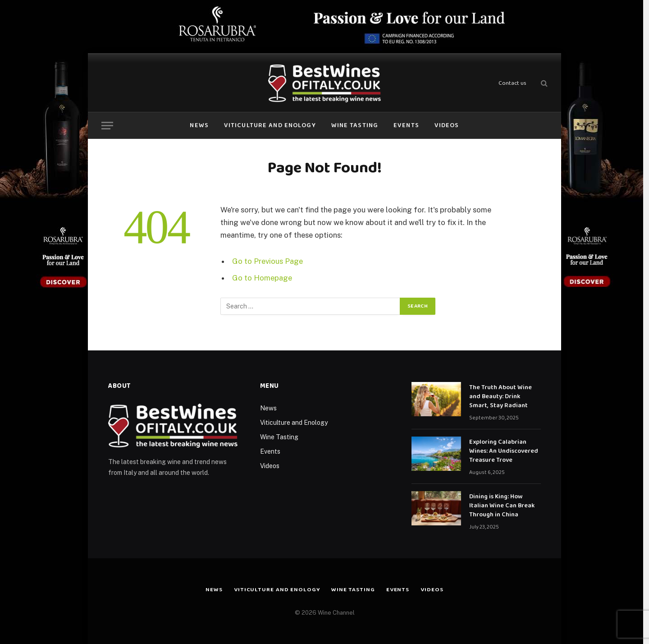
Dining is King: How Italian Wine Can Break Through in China (502, 506)
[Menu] (107, 126)
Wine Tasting (355, 125)
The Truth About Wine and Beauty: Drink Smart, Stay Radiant (500, 396)
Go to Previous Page (267, 261)
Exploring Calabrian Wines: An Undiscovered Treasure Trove (504, 451)
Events (406, 125)
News (199, 125)
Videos (447, 125)
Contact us (512, 83)
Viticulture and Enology (270, 125)
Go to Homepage (262, 278)
